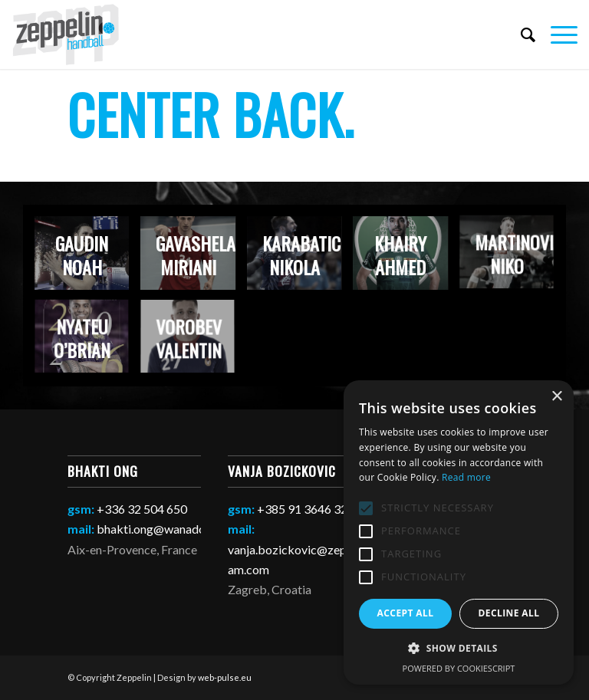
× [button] (556, 397)
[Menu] (556, 35)
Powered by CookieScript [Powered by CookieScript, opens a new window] (459, 668)
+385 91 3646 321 (306, 509)
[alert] (459, 532)
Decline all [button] (509, 613)
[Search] (520, 35)
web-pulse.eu (225, 677)
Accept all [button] (406, 613)
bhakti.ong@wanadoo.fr (160, 529)
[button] (459, 649)
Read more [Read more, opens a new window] (466, 477)
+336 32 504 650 (142, 509)
